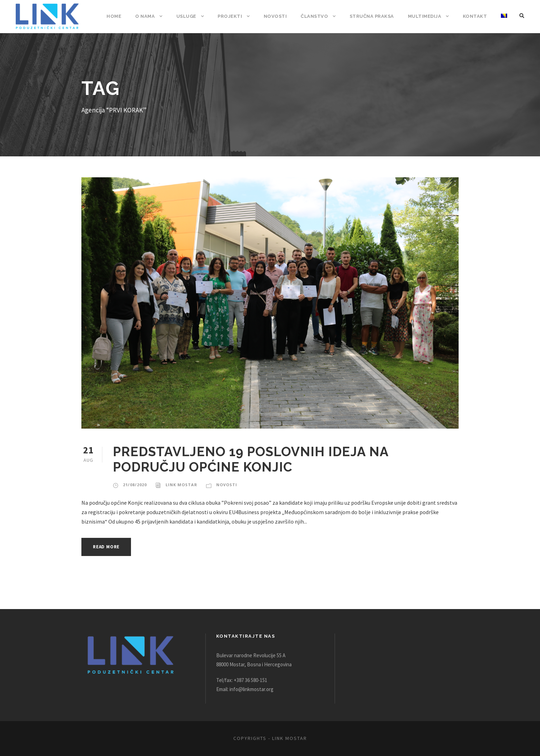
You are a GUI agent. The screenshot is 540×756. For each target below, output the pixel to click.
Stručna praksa (376, 16)
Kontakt (476, 16)
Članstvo (320, 16)
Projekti (239, 16)
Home (126, 16)
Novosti (283, 16)
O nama (156, 16)
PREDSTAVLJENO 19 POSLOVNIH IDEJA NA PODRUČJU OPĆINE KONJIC (249, 459)
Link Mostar (181, 485)
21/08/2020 (135, 485)
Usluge (197, 16)
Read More (108, 547)
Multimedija (427, 16)
